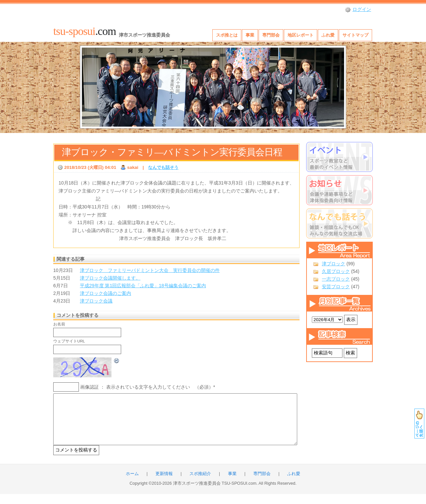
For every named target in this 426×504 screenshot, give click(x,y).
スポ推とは (227, 35)
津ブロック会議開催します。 (110, 278)
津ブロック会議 (96, 301)
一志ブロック (336, 279)
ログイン (362, 9)
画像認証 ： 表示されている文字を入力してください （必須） (147, 387)
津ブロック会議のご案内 (106, 293)
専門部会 (271, 35)
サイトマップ (355, 35)
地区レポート (301, 35)
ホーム (132, 484)
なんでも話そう (163, 167)
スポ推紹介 (200, 484)
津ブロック (333, 264)
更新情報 (164, 484)
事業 (250, 35)
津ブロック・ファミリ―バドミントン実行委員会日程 (172, 152)
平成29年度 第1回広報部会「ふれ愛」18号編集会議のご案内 (143, 286)
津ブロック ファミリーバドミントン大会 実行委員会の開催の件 (150, 270)
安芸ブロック (336, 287)
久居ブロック (336, 271)
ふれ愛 (328, 35)
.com (85, 31)
